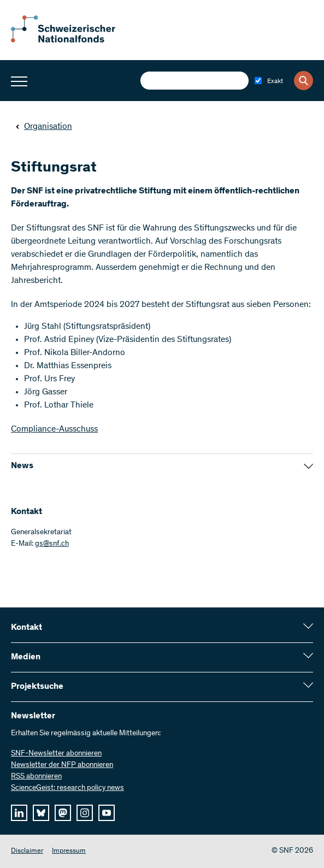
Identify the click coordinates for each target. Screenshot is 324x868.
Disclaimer (27, 851)
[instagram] (85, 813)
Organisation (44, 127)
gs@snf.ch (52, 544)
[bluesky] (41, 813)
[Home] (71, 40)
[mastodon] (63, 813)
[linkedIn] (19, 813)
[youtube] (107, 813)
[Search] (304, 81)
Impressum (69, 851)
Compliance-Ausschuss (54, 429)
